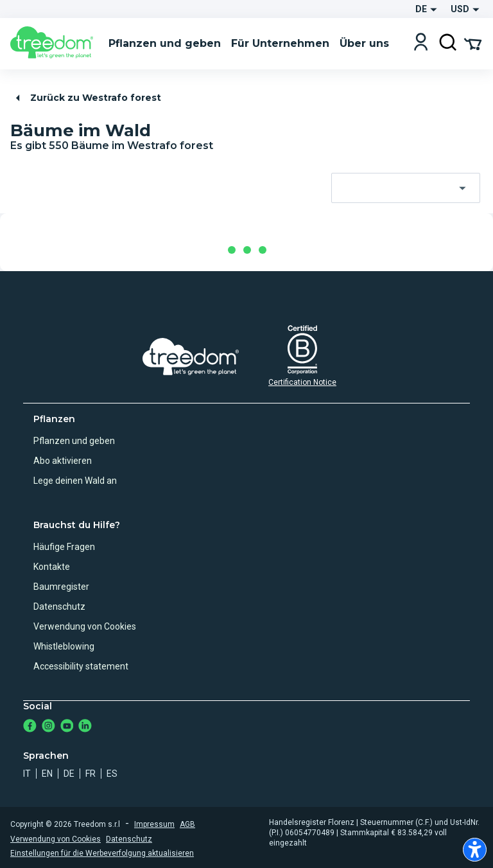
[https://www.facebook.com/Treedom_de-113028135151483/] (30, 727)
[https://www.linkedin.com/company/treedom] (85, 727)
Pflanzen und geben (74, 441)
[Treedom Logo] (54, 44)
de (69, 774)
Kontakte (52, 567)
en (47, 774)
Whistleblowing (64, 646)
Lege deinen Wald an (75, 481)
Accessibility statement (81, 666)
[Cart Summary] (473, 43)
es (112, 774)
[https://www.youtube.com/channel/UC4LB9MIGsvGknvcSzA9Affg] (67, 727)
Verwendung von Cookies (85, 626)
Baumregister (61, 587)
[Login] (421, 43)
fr (91, 774)
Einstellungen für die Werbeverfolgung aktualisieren (102, 853)
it (27, 774)
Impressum (154, 824)
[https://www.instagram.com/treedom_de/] (48, 727)
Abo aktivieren (63, 461)
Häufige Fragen (64, 547)
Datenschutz (59, 607)
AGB (187, 824)
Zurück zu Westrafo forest (86, 98)
